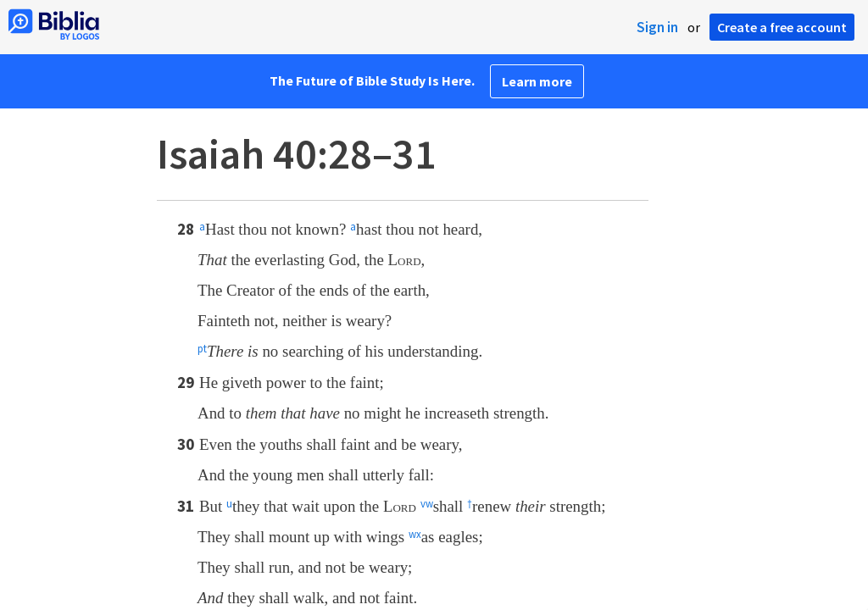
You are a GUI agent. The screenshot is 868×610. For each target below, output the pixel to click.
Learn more (537, 81)
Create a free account (782, 27)
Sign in (657, 27)
